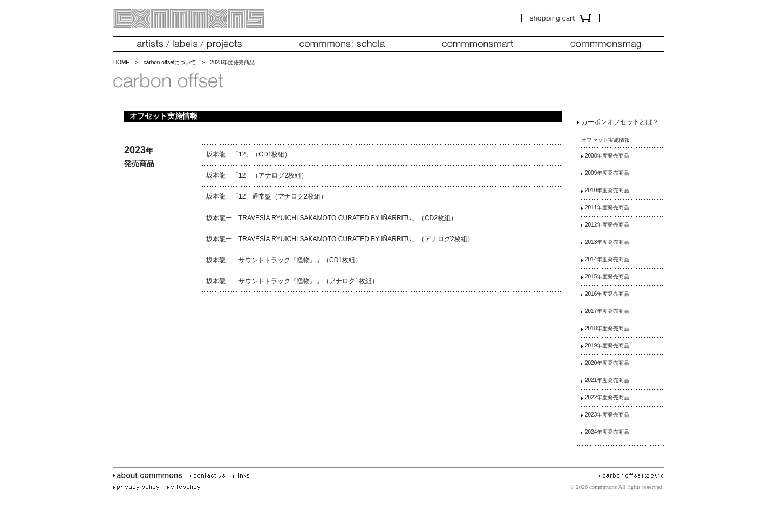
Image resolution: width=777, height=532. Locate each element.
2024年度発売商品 (607, 432)
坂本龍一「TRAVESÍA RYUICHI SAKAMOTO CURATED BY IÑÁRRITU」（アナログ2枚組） (340, 239)
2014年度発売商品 (607, 259)
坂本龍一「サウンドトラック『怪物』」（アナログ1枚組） (292, 281)
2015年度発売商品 (607, 277)
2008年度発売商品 (607, 156)
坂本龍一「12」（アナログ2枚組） (257, 175)
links (243, 476)
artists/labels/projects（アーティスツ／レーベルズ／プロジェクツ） (189, 44)
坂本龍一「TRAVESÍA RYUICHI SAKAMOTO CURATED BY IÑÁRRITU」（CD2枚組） (332, 218)
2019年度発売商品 (607, 346)
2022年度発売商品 (607, 397)
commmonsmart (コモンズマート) (478, 44)
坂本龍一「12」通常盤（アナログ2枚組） (267, 196)
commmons (189, 18)
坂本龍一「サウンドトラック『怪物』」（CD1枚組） (284, 260)
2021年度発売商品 (607, 380)
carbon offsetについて (170, 62)
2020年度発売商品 (607, 363)
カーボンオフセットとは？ (620, 122)
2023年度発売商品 (607, 415)
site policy (186, 487)
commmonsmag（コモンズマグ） (606, 44)
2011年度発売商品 (607, 207)
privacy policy (138, 487)
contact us (209, 476)
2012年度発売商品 (607, 225)
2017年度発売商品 (607, 311)
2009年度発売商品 (607, 173)
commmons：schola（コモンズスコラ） (342, 44)
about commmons (149, 476)
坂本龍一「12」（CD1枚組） (248, 154)
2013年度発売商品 (607, 242)
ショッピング (561, 18)
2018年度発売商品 (607, 328)
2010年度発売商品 (607, 190)
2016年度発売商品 (607, 294)
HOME (121, 62)
